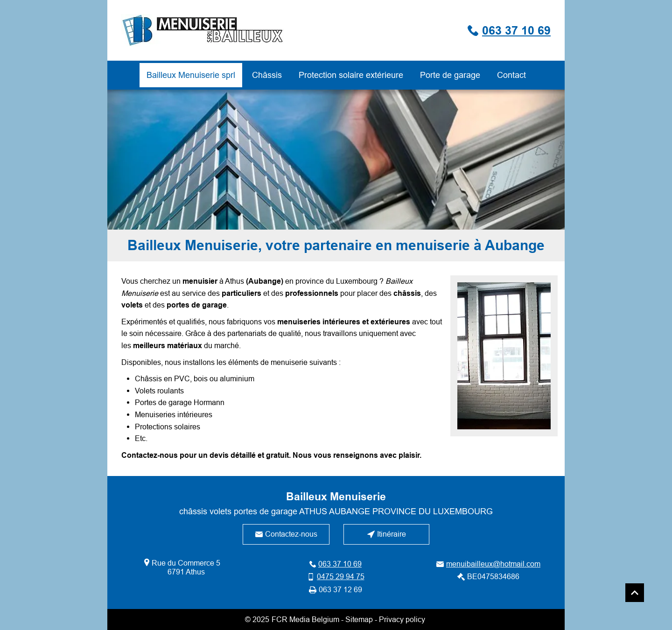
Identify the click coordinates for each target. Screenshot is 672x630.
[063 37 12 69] (336, 590)
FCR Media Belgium (305, 619)
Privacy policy (402, 619)
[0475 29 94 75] (336, 577)
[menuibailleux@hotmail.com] (488, 564)
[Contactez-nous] (286, 534)
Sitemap (359, 619)
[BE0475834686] (488, 577)
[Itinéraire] (386, 534)
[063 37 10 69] (469, 30)
